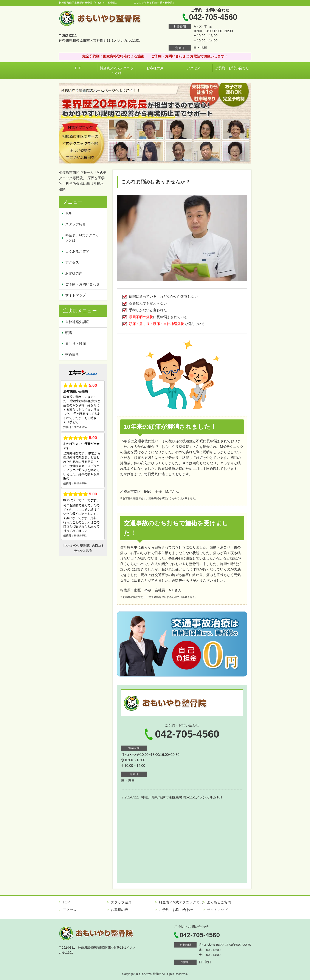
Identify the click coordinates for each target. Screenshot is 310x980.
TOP (78, 68)
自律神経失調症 (77, 322)
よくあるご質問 (77, 252)
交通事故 (72, 355)
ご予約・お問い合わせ (232, 68)
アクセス (194, 68)
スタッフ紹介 (76, 224)
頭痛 (69, 333)
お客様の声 (155, 68)
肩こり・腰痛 (76, 344)
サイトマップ (76, 295)
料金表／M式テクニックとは (117, 70)
